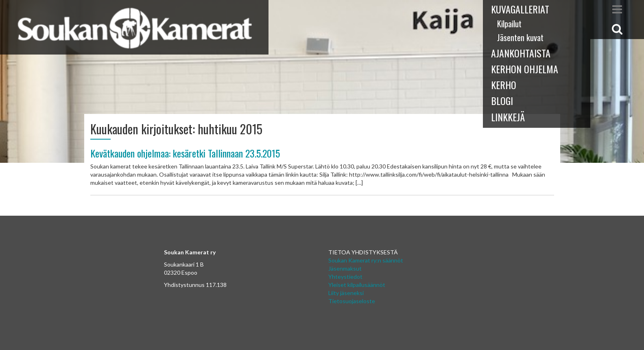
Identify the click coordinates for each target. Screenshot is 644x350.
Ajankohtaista (521, 53)
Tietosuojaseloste (352, 301)
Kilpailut (509, 24)
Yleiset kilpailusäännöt (357, 285)
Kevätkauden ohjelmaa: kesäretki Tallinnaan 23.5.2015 (185, 153)
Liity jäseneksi (346, 293)
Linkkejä (508, 117)
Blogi (502, 101)
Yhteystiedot (345, 277)
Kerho (504, 85)
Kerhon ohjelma (525, 69)
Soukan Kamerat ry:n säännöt (366, 260)
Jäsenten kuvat (520, 37)
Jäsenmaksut (345, 268)
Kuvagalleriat (520, 9)
